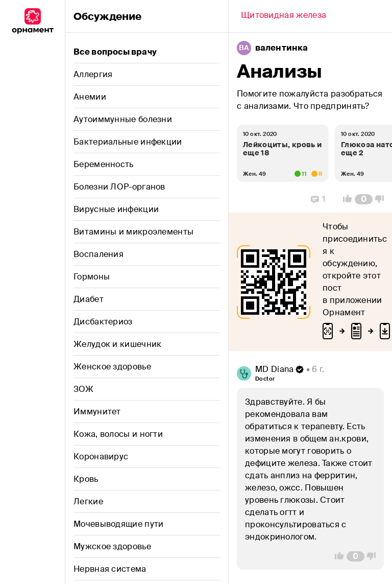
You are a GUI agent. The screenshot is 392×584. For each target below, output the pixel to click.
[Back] (284, 16)
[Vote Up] (345, 199)
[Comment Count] (364, 199)
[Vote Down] (382, 199)
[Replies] (318, 199)
